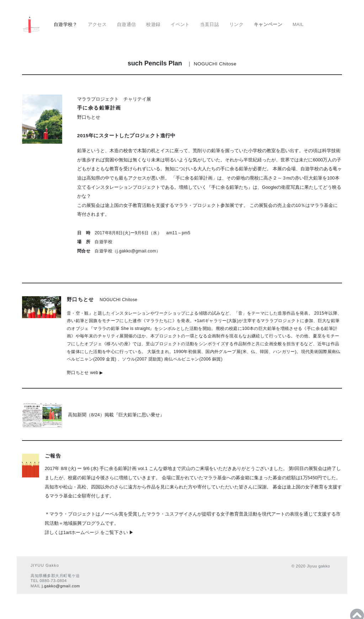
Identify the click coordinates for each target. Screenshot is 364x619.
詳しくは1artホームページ (72, 532)
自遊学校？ (66, 24)
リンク (236, 24)
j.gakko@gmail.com (61, 586)
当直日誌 (210, 24)
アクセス (97, 24)
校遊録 (153, 24)
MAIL (298, 24)
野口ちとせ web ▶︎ (85, 373)
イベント (180, 24)
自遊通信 (127, 24)
